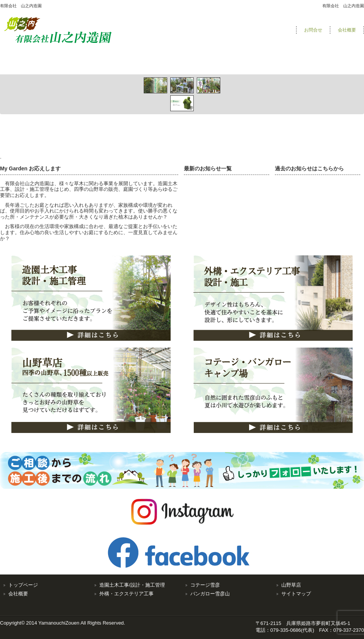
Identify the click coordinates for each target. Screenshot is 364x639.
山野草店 (291, 585)
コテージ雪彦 (205, 585)
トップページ (23, 585)
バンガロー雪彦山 (210, 594)
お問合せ (313, 30)
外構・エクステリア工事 (126, 594)
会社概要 (347, 30)
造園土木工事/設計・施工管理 (132, 585)
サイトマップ (296, 594)
